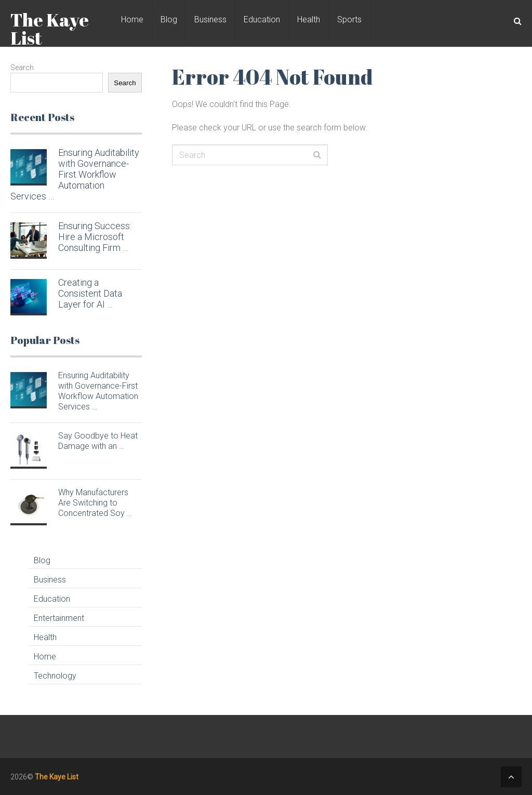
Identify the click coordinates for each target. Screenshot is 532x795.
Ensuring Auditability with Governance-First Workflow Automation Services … (75, 174)
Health (309, 19)
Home (132, 19)
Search (22, 68)
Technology (55, 676)
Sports (349, 19)
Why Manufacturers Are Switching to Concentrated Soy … (95, 503)
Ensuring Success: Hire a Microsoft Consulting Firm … (95, 237)
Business (210, 19)
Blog (169, 19)
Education (262, 19)
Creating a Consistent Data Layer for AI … (90, 293)
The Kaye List (50, 29)
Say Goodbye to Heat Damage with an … (98, 441)
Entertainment (59, 618)
